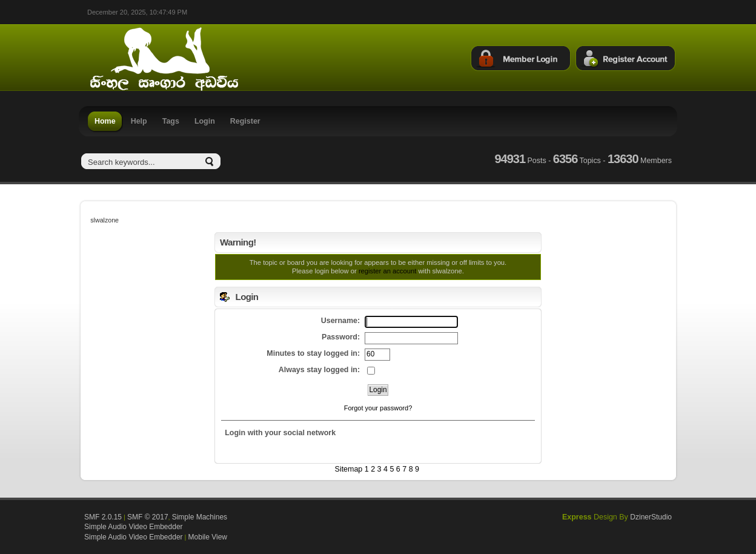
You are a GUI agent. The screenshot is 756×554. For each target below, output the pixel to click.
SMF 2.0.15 (103, 517)
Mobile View (208, 537)
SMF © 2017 (148, 517)
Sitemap (349, 469)
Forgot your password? (378, 408)
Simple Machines (200, 517)
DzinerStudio (651, 517)
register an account (387, 271)
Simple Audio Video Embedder (134, 527)
